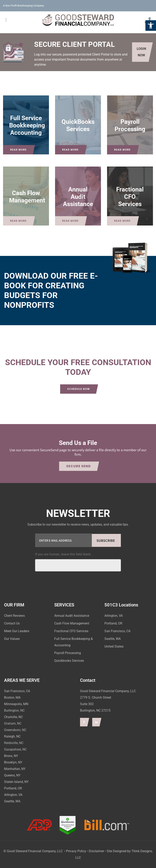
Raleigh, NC (12, 736)
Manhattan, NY (15, 769)
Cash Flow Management (27, 196)
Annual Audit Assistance (78, 196)
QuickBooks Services (78, 125)
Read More (18, 150)
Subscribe (106, 540)
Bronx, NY (11, 756)
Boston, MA (12, 697)
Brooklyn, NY (13, 762)
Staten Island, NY (16, 782)
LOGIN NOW (141, 52)
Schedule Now (79, 389)
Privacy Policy (76, 851)
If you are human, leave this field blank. (63, 554)
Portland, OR (13, 788)
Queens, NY (12, 775)
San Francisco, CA (17, 691)
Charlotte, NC (13, 717)
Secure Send (79, 466)
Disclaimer (96, 851)
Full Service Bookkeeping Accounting (27, 125)
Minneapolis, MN (16, 704)
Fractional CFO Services (130, 196)
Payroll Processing (130, 125)
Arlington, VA (13, 795)
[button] (151, 26)
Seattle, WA (12, 801)
